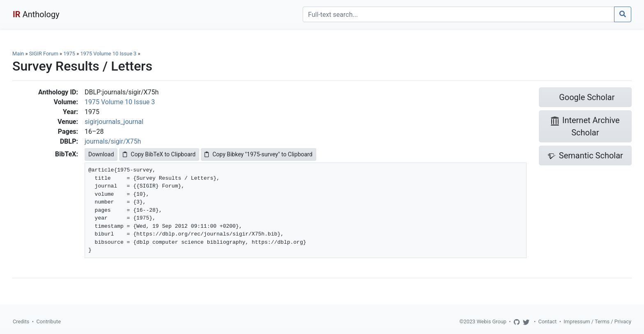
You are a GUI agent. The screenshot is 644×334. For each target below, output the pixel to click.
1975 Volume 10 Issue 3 (109, 54)
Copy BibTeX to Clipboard (159, 154)
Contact (548, 321)
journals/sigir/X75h (113, 141)
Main (18, 54)
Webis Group (491, 321)
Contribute (48, 321)
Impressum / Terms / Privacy (597, 321)
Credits (21, 321)
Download (101, 154)
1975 (69, 54)
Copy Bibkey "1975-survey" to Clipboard (258, 154)
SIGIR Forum (44, 54)
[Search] (459, 14)
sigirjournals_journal (114, 122)
